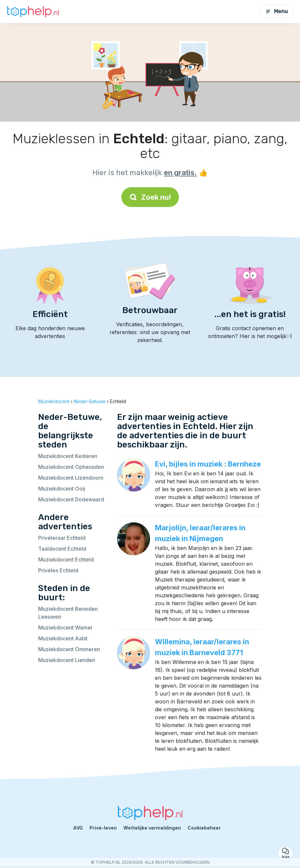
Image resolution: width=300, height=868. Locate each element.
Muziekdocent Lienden (67, 660)
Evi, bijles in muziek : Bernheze (208, 464)
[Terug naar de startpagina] (33, 12)
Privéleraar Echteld (62, 538)
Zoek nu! (150, 197)
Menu (277, 11)
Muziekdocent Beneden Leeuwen (68, 613)
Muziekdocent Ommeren (69, 649)
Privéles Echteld (58, 570)
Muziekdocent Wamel (65, 628)
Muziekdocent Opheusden (71, 467)
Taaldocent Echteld (62, 549)
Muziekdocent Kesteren (68, 456)
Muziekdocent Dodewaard (71, 499)
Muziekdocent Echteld (66, 560)
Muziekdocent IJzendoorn (71, 478)
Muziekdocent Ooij (62, 489)
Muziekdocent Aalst (63, 638)
